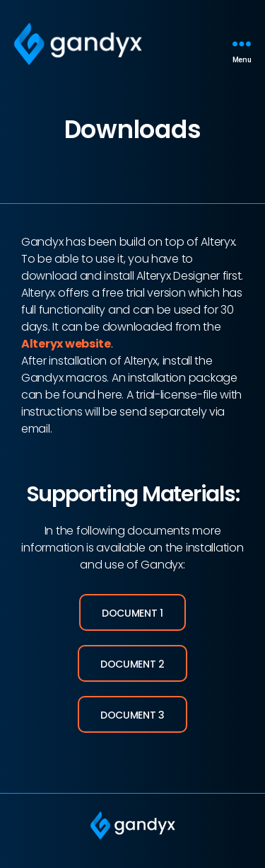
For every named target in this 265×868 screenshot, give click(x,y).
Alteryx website (66, 344)
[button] (132, 612)
